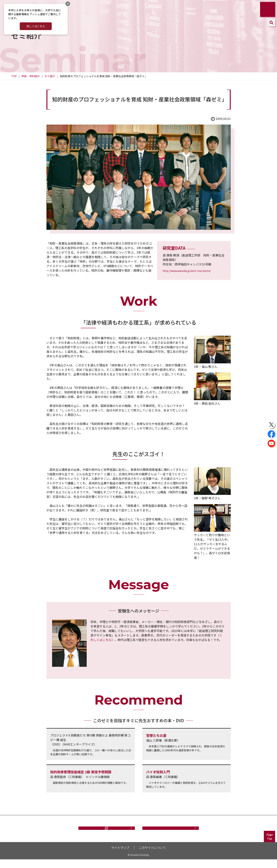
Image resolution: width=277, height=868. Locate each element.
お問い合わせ (171, 832)
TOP (14, 76)
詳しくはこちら (36, 26)
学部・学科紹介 (31, 76)
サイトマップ (120, 856)
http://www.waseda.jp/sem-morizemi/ (187, 271)
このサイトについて (152, 856)
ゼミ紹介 (50, 76)
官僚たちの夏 (156, 735)
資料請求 (105, 832)
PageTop (270, 845)
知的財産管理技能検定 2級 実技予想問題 (81, 772)
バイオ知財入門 (158, 772)
